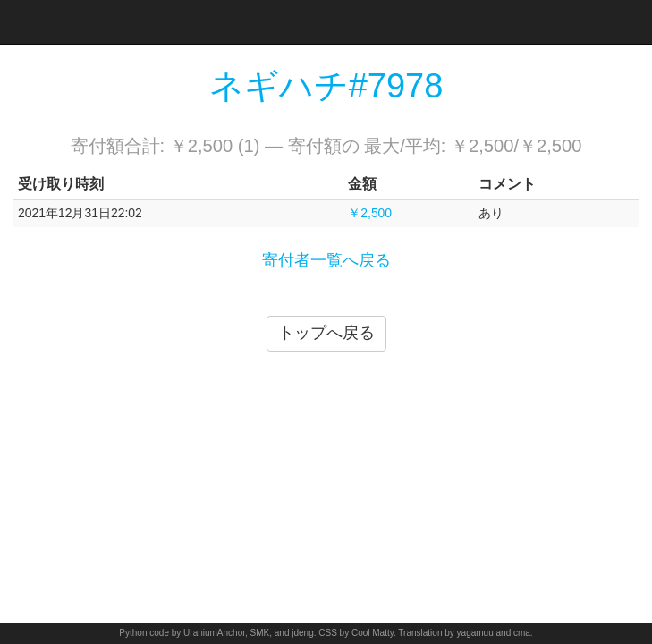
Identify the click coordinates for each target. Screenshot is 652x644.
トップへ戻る (326, 333)
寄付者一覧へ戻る (326, 260)
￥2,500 (370, 213)
